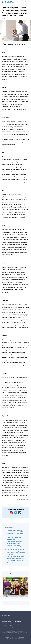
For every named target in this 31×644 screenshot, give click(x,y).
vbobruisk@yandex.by (7, 627)
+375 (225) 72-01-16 (7, 624)
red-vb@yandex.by (19, 624)
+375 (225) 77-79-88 (7, 626)
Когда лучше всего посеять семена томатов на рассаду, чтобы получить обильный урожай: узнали (16, 559)
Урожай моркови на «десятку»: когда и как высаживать (14, 538)
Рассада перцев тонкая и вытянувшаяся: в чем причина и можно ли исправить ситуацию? (15, 544)
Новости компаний (15, 574)
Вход (26, 2)
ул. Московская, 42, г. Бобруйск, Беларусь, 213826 (15, 618)
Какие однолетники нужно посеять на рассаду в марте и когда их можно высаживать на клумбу (16, 552)
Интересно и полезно (18, 18)
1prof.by (27, 499)
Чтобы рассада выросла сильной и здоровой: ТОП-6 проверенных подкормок (15, 532)
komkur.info (10, 633)
